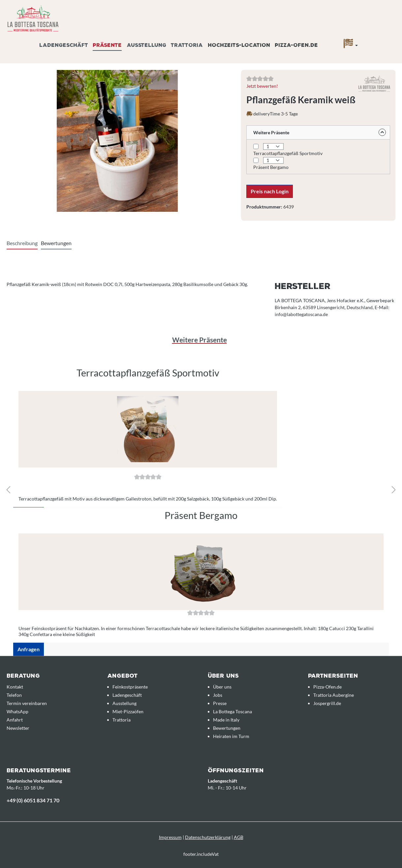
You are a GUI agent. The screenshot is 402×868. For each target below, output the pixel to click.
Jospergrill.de (327, 703)
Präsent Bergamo (271, 167)
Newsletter (18, 728)
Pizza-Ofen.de (327, 687)
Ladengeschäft (127, 695)
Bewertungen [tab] (56, 243)
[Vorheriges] (8, 490)
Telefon (14, 695)
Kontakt (15, 687)
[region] (201, 510)
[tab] (22, 243)
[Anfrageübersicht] (387, 37)
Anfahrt (15, 720)
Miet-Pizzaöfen (128, 711)
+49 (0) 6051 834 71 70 (33, 800)
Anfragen (29, 649)
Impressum (170, 837)
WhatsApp (17, 711)
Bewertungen (227, 728)
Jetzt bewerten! (262, 86)
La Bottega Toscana (232, 711)
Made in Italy (226, 720)
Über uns (222, 687)
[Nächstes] (394, 490)
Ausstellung (124, 703)
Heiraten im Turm (231, 736)
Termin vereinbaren (27, 703)
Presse (220, 703)
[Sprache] (351, 45)
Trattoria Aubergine (334, 695)
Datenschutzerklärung (208, 837)
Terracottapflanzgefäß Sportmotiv (288, 153)
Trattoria (122, 720)
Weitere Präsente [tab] (200, 340)
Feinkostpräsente (130, 687)
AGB (239, 837)
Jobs (218, 695)
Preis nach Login (270, 191)
